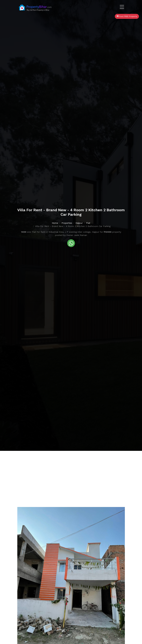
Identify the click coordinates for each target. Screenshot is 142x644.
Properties (67, 223)
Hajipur (79, 223)
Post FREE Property (127, 16)
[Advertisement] (71, 474)
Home (55, 223)
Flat (88, 223)
